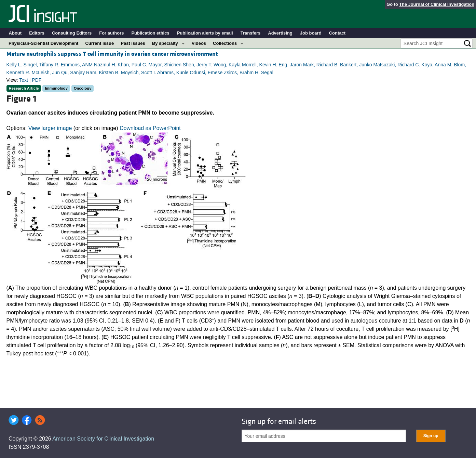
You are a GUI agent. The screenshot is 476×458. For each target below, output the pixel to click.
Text (24, 80)
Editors (37, 33)
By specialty (165, 43)
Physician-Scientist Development (43, 43)
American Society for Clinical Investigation (103, 439)
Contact (337, 33)
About (15, 33)
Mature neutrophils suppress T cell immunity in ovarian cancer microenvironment (112, 54)
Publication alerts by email (205, 33)
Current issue (99, 43)
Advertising (280, 33)
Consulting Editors (72, 33)
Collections (225, 43)
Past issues (133, 43)
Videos (199, 43)
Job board (311, 33)
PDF (37, 80)
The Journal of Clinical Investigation (437, 4)
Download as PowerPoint (150, 128)
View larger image (50, 128)
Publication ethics (150, 33)
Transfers (251, 33)
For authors (111, 33)
